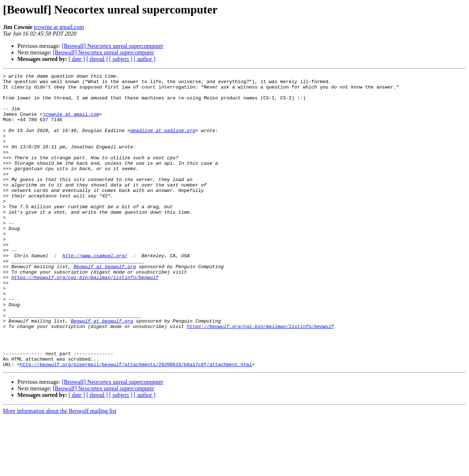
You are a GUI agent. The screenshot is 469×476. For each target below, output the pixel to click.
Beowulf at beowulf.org (105, 305)
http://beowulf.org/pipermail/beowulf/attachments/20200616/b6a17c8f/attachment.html (136, 423)
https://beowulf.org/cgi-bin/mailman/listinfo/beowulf (85, 319)
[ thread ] (97, 59)
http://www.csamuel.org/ (95, 292)
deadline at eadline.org (163, 142)
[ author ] (145, 59)
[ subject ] (121, 59)
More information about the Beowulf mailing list (60, 470)
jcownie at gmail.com (59, 27)
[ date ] (77, 59)
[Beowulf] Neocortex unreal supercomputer (113, 46)
